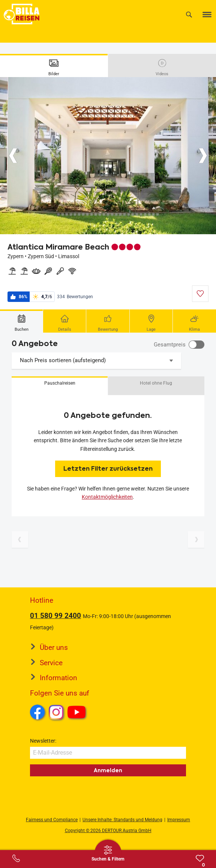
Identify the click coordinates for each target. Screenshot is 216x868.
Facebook (37, 712)
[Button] (13, 156)
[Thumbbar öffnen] (108, 853)
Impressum (179, 820)
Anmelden (108, 770)
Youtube (78, 713)
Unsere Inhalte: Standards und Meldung (122, 820)
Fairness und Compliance (52, 820)
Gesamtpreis (170, 345)
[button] (60, 386)
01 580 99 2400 (55, 616)
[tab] (54, 65)
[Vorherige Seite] (20, 540)
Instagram (56, 712)
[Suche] (189, 14)
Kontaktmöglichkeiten (107, 497)
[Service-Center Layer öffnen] (16, 858)
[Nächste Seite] (196, 540)
